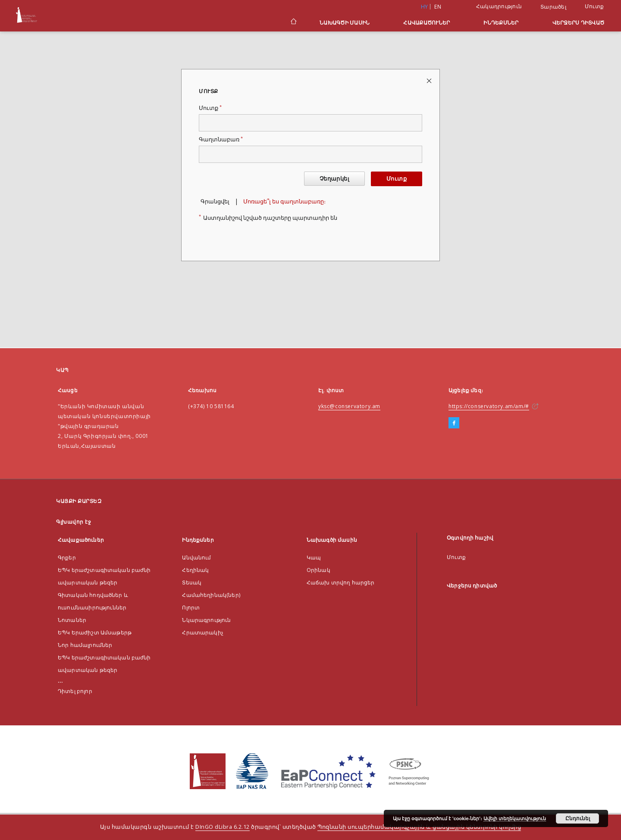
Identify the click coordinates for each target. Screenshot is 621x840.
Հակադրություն (499, 6)
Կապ (314, 557)
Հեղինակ (195, 570)
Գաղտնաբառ (221, 139)
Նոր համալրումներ (85, 645)
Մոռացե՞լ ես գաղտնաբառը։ (284, 201)
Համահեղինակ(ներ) (211, 595)
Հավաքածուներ (427, 23)
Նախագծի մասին (345, 23)
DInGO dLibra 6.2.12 (223, 827)
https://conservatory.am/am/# (489, 406)
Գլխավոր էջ (74, 522)
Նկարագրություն (206, 620)
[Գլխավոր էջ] (293, 22)
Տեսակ (192, 582)
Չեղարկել (334, 179)
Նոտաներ (72, 620)
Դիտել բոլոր (75, 691)
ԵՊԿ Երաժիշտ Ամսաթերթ (95, 632)
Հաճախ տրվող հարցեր (341, 582)
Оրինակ (318, 570)
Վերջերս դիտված (579, 23)
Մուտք (594, 6)
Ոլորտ (191, 607)
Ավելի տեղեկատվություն (515, 818)
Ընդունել (578, 818)
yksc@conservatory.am (349, 406)
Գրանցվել (215, 201)
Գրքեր (67, 557)
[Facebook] (454, 423)
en (438, 7)
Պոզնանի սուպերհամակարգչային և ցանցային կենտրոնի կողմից (419, 827)
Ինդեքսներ (501, 23)
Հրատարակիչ (203, 632)
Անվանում (196, 557)
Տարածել (553, 7)
